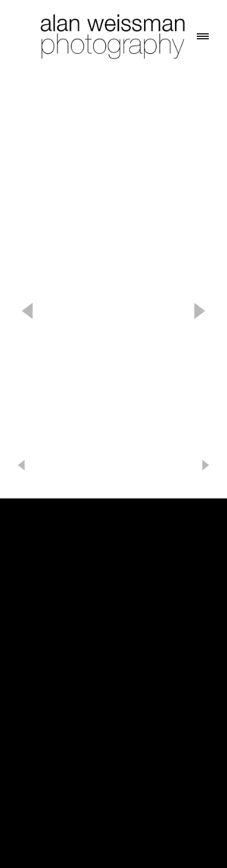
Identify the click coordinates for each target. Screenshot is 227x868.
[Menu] (203, 36)
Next (200, 311)
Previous (27, 311)
